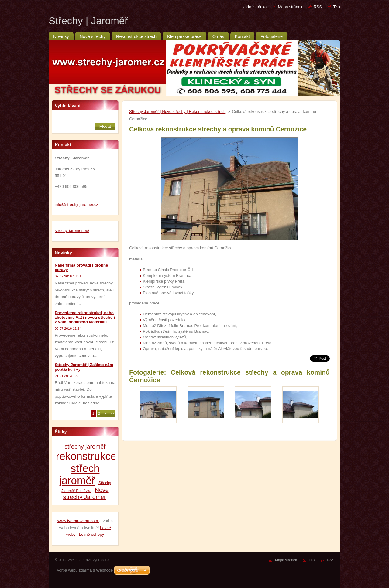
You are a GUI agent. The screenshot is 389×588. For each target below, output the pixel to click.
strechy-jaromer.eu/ (72, 231)
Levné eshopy (92, 534)
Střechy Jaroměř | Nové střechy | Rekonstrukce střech (177, 112)
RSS (318, 7)
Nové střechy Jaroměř (86, 493)
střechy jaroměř (85, 447)
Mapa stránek (290, 7)
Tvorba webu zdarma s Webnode (84, 570)
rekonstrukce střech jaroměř (86, 468)
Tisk (337, 7)
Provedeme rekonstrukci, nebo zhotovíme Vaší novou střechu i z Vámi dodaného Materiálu (85, 317)
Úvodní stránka (253, 7)
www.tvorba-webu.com (78, 521)
